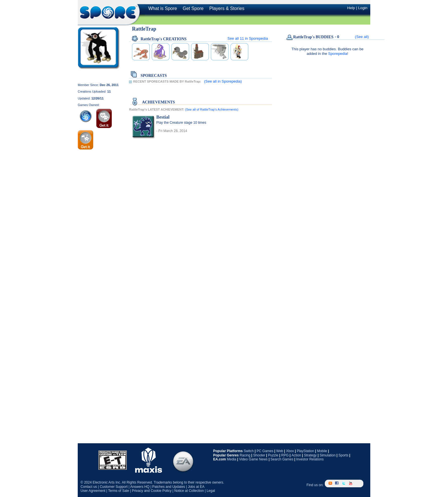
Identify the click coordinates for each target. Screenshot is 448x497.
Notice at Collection (189, 491)
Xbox (290, 451)
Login (363, 8)
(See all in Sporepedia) (223, 81)
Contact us (89, 487)
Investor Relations (310, 459)
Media (232, 459)
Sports (343, 455)
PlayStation (306, 451)
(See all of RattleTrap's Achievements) (212, 109)
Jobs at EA (196, 487)
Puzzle (273, 455)
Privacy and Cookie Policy (152, 491)
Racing (245, 455)
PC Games (265, 451)
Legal (211, 491)
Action (296, 455)
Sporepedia (338, 54)
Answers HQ (140, 487)
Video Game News (253, 459)
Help (351, 8)
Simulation (327, 455)
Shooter (259, 455)
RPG (285, 455)
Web (280, 451)
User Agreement (93, 491)
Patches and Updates (169, 487)
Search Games (282, 459)
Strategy (310, 455)
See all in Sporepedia (248, 38)
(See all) (362, 37)
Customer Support (114, 487)
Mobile (322, 451)
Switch (249, 451)
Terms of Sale (118, 491)
